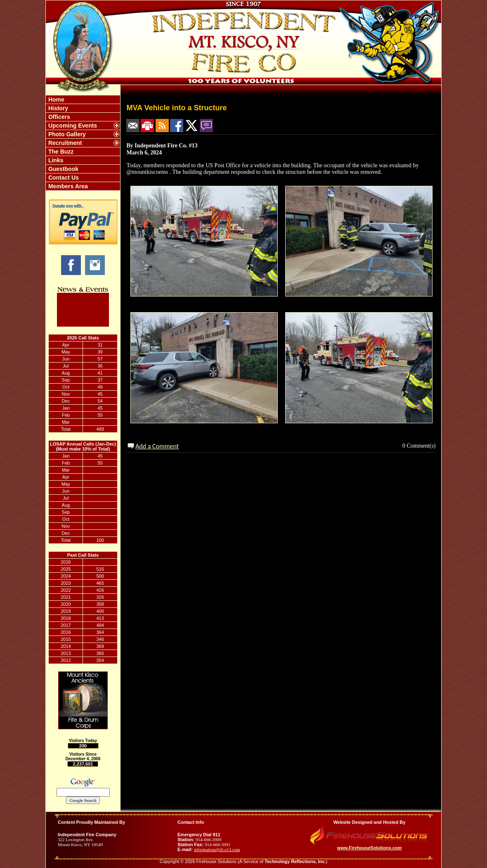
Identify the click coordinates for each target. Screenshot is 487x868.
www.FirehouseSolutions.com (370, 848)
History (57, 108)
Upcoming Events (72, 126)
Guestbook (63, 169)
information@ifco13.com (217, 849)
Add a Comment (157, 446)
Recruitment (64, 143)
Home (56, 100)
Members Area (67, 186)
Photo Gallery (66, 134)
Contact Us (63, 178)
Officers (58, 117)
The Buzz (60, 152)
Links (55, 160)
